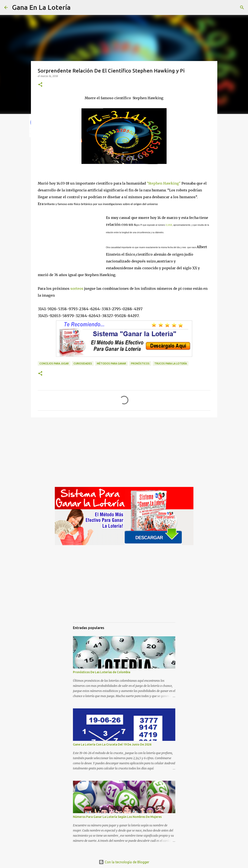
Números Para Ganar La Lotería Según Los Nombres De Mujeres (117, 817)
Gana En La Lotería (41, 7)
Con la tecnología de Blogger (124, 862)
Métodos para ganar (111, 363)
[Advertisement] (72, 236)
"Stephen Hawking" (163, 183)
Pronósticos (140, 363)
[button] (40, 85)
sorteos (76, 288)
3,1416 (169, 225)
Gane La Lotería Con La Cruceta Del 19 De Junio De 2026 (112, 744)
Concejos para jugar (54, 363)
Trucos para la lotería (171, 363)
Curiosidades (83, 363)
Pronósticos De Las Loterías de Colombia (102, 672)
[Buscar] (77, 7)
